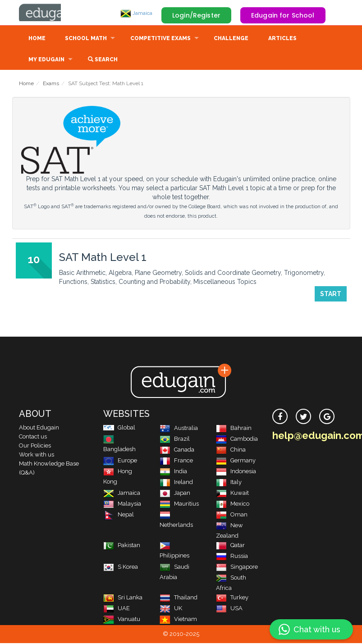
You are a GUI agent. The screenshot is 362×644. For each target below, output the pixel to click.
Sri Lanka (123, 598)
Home (37, 39)
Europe (120, 461)
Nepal (119, 515)
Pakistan (122, 546)
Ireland (176, 483)
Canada (177, 450)
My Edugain (46, 60)
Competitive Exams (160, 39)
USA (229, 609)
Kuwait (232, 494)
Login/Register (196, 15)
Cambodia (237, 440)
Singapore (237, 568)
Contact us (33, 437)
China (231, 450)
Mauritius (179, 505)
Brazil (175, 440)
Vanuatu (122, 620)
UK (171, 609)
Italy (229, 483)
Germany (236, 461)
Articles (282, 39)
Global (119, 428)
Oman (232, 515)
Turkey (232, 598)
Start (331, 295)
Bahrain (234, 429)
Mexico (233, 505)
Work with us (37, 455)
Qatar (230, 546)
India (173, 472)
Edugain (53, 13)
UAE (117, 609)
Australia (179, 429)
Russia (232, 557)
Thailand (179, 598)
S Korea (121, 568)
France (176, 461)
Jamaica (136, 13)
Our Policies (35, 446)
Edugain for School (283, 15)
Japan (175, 494)
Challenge (231, 39)
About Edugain (39, 428)
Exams (51, 84)
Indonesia (236, 472)
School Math (86, 39)
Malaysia (122, 505)
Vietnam (178, 620)
